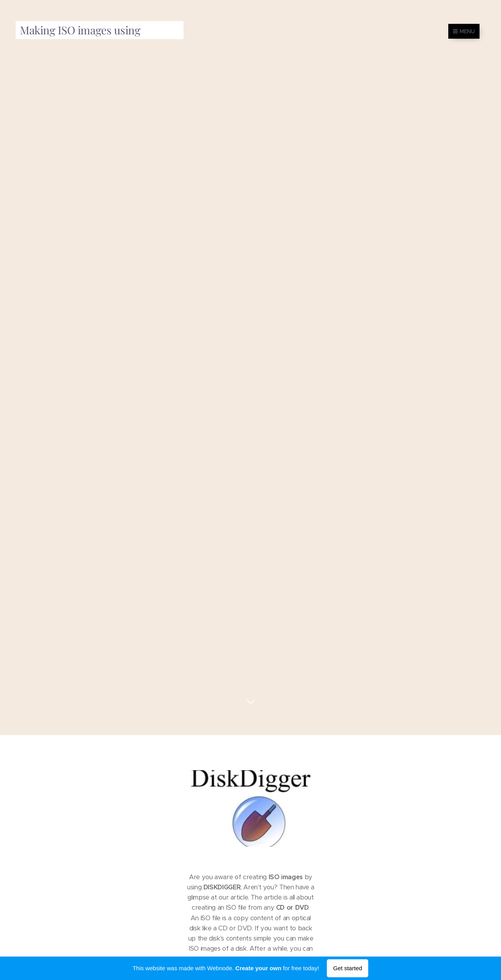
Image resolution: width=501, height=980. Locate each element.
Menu (464, 31)
